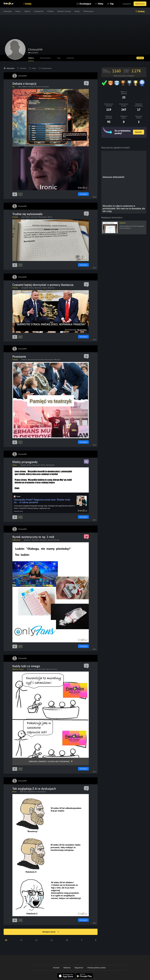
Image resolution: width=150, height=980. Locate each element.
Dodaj (28, 4)
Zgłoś (95, 197)
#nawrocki (51, 288)
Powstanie (19, 357)
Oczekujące (85, 4)
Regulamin (79, 968)
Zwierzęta (8, 11)
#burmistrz (38, 288)
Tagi (59, 58)
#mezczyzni (36, 465)
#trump (32, 288)
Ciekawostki (39, 11)
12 (36, 940)
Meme (14, 792)
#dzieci (29, 465)
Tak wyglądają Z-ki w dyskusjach (34, 789)
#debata (25, 87)
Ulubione (70, 58)
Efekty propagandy (25, 462)
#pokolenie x (33, 792)
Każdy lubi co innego (26, 666)
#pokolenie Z (42, 792)
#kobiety (23, 465)
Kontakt (56, 968)
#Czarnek (34, 217)
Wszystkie (11, 68)
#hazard (51, 540)
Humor (18, 11)
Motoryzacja (88, 11)
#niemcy (24, 360)
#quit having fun (52, 669)
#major (45, 288)
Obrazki (23, 68)
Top (112, 4)
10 (67, 940)
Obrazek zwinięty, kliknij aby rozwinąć (49, 761)
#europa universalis (42, 87)
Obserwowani (45, 58)
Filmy (101, 4)
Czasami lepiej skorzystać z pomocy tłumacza (43, 285)
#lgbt (44, 669)
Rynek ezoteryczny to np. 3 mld (33, 537)
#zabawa (30, 669)
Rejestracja (140, 4)
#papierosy (28, 540)
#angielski (25, 288)
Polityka (50, 11)
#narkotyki (44, 540)
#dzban (28, 217)
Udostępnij (83, 194)
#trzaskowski (49, 360)
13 (21, 940)
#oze (23, 217)
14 (6, 940)
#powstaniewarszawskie (36, 360)
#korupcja (32, 87)
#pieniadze (36, 540)
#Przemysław (43, 217)
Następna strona (51, 932)
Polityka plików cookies (97, 968)
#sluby (43, 465)
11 (52, 940)
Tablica (31, 58)
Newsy (77, 11)
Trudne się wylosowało (27, 214)
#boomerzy (24, 792)
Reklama (67, 968)
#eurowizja (38, 669)
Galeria (27, 11)
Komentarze (47, 68)
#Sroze (50, 217)
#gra (20, 87)
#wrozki (57, 540)
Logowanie (127, 4)
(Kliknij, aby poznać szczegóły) (124, 76)
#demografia (50, 465)
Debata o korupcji (24, 84)
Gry (14, 87)
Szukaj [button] (141, 11)
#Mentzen (57, 360)
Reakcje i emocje (64, 11)
